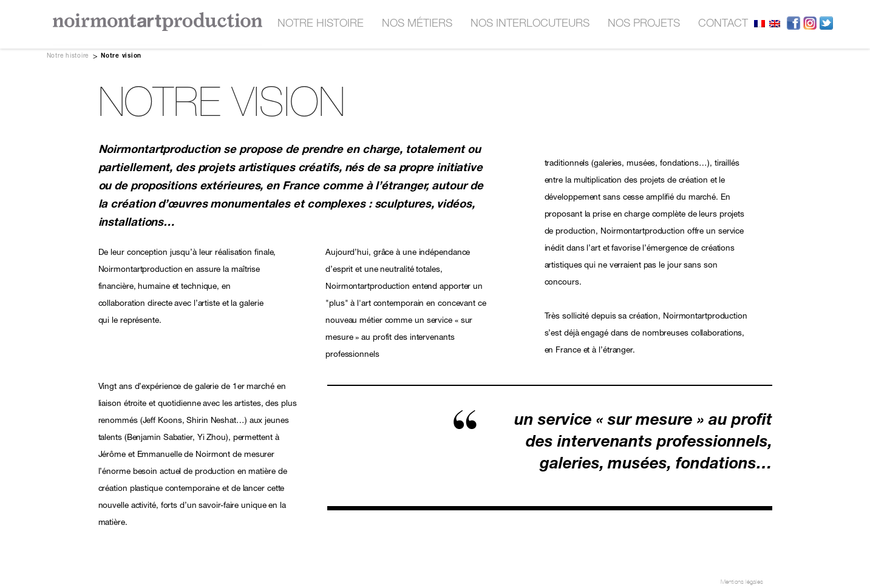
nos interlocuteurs (530, 24)
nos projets (644, 24)
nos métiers (417, 24)
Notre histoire (321, 24)
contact (723, 24)
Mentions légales (742, 582)
